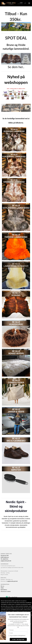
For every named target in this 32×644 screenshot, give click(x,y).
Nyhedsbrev (4, 590)
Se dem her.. (16, 67)
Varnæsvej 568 (5, 555)
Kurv (21, 3)
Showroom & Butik (6, 591)
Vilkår (2, 588)
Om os (2, 586)
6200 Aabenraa (5, 557)
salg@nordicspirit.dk (6, 561)
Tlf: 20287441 (4, 559)
